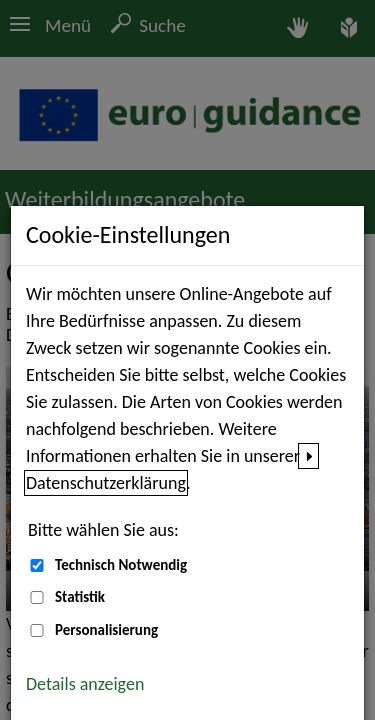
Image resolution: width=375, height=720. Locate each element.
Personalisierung (106, 630)
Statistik (80, 597)
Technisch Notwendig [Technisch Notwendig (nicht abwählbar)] (121, 565)
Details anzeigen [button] (85, 684)
